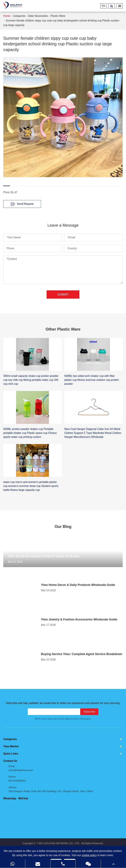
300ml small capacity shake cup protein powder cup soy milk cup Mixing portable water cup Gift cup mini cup (31, 380)
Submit (63, 294)
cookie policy (89, 855)
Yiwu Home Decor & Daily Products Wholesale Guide (78, 585)
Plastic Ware (58, 16)
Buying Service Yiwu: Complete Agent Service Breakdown (82, 654)
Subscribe (89, 712)
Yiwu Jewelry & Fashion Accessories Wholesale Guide (79, 619)
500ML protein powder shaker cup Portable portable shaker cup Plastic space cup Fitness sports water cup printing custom (30, 433)
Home (7, 16)
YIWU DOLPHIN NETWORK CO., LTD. (58, 843)
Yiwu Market (63, 746)
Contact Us (10, 761)
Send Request (22, 204)
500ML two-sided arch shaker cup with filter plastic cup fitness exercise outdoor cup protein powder (92, 380)
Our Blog (63, 526)
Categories (19, 16)
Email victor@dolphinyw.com (21, 768)
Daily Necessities (38, 16)
